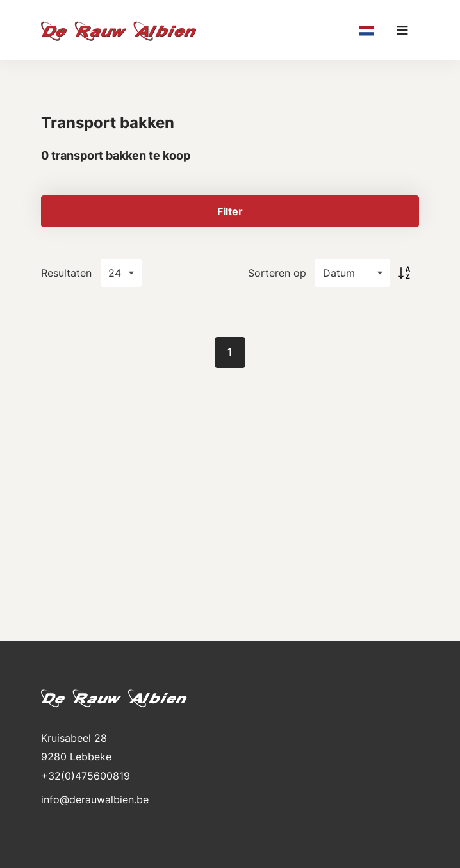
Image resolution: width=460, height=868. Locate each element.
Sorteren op (277, 273)
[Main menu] (402, 30)
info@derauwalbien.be (95, 799)
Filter (230, 211)
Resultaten (66, 273)
